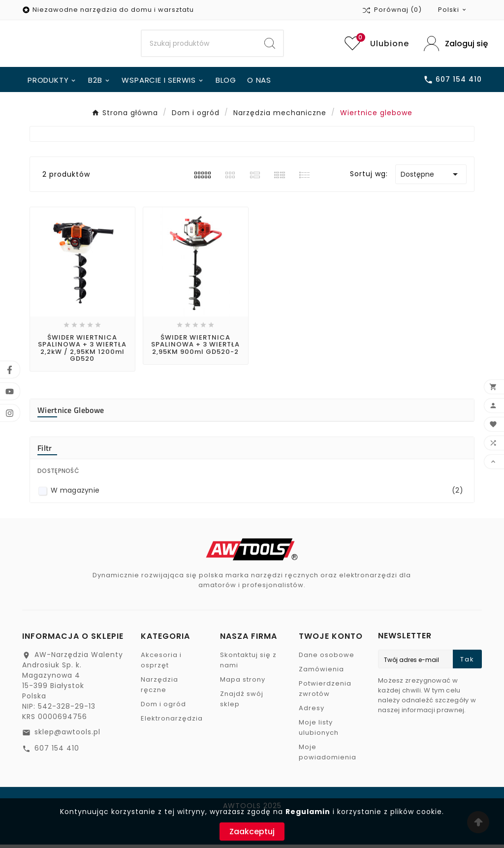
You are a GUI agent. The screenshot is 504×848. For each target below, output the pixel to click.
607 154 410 (57, 752)
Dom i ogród (163, 707)
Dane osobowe (327, 658)
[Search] (199, 45)
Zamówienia (321, 673)
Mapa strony (243, 683)
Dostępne (431, 177)
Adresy (312, 711)
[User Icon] (453, 45)
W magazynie (257, 494)
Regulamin (308, 812)
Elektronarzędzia (172, 722)
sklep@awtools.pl (67, 735)
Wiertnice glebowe (71, 413)
